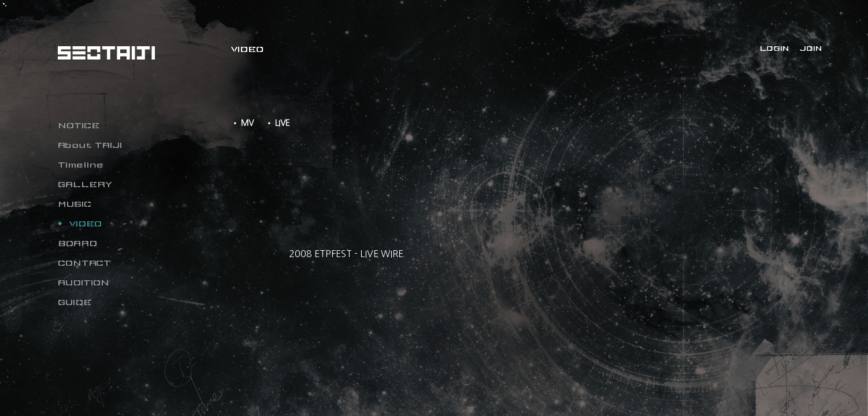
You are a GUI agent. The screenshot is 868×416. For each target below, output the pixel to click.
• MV (242, 123)
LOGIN (774, 49)
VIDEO (86, 224)
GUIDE (75, 302)
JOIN (811, 49)
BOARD (77, 243)
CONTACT (84, 263)
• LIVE (278, 123)
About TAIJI (90, 145)
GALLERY (85, 184)
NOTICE (79, 125)
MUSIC (75, 204)
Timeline (81, 165)
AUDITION (84, 283)
